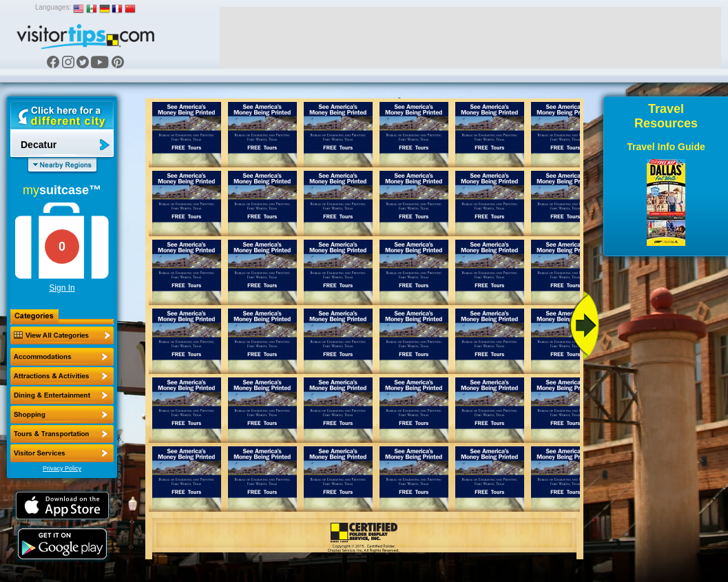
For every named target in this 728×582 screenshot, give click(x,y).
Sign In (62, 288)
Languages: (53, 7)
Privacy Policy (62, 468)
